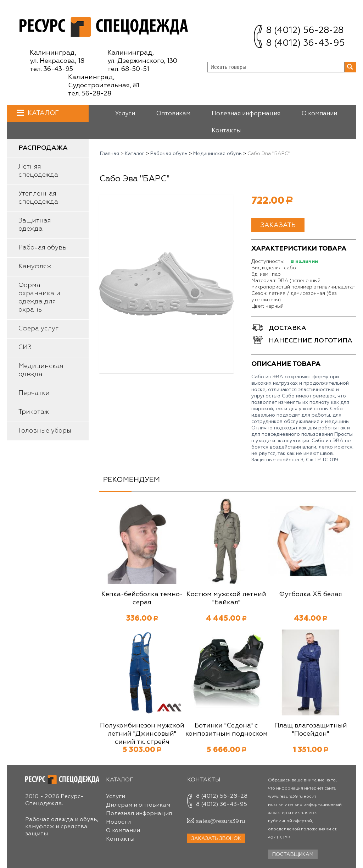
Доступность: (268, 262)
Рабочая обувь (42, 248)
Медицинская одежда (41, 370)
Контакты (226, 131)
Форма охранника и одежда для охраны (39, 298)
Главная (110, 154)
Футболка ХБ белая (311, 594)
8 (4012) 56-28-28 (305, 31)
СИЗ (25, 347)
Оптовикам (173, 114)
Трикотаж (34, 412)
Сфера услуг (38, 329)
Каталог (42, 113)
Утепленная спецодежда (38, 198)
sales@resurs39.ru (220, 822)
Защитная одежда (35, 225)
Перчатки (34, 393)
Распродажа (43, 148)
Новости (118, 822)
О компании (319, 114)
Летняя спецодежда (38, 171)
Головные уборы (45, 431)
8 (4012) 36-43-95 (305, 43)
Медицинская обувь (217, 154)
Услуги (125, 114)
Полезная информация (246, 114)
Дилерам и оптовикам (138, 805)
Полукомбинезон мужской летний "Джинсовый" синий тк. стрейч (142, 734)
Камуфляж (35, 267)
